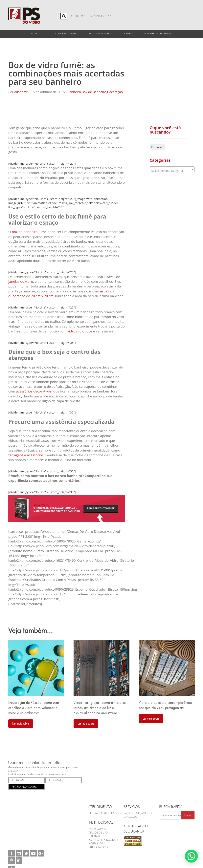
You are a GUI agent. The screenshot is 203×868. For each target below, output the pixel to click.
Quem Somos (97, 829)
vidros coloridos (80, 331)
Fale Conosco (98, 847)
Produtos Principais (100, 33)
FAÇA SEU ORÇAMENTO (138, 813)
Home (34, 33)
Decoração (115, 92)
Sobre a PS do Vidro (66, 33)
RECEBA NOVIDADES (26, 786)
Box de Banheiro (94, 92)
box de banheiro (25, 232)
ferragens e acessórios (26, 455)
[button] (192, 858)
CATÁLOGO (131, 817)
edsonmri (21, 92)
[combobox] (172, 169)
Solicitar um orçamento (158, 33)
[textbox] (172, 171)
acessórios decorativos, (34, 391)
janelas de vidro (21, 281)
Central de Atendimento (104, 813)
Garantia (94, 836)
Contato (128, 33)
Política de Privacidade (104, 840)
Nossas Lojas (97, 844)
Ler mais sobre (21, 724)
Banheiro (74, 92)
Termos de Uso (98, 833)
